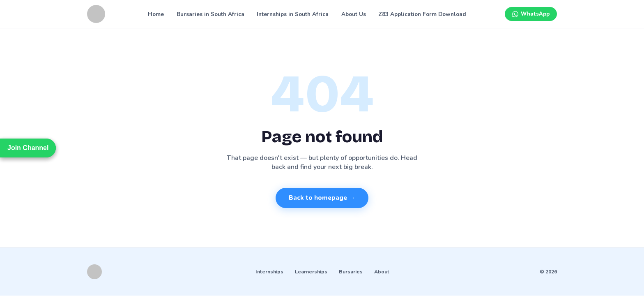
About (382, 272)
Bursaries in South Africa (210, 14)
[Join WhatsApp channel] (531, 14)
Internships (269, 272)
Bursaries (351, 272)
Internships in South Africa (293, 14)
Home (156, 14)
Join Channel (28, 148)
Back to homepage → (322, 198)
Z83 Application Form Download (422, 14)
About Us (354, 14)
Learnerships (311, 272)
